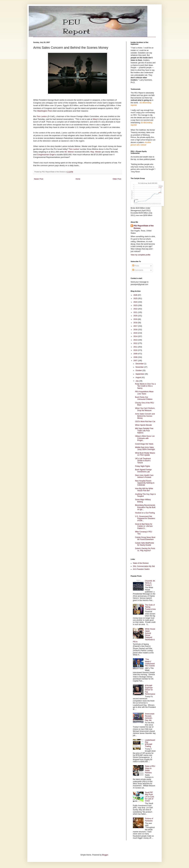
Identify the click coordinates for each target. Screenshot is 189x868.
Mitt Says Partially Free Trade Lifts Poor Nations (144, 431)
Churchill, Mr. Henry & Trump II (150, 583)
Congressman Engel (46, 155)
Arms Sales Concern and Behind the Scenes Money (145, 416)
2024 (136, 302)
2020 (136, 316)
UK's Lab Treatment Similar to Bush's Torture (143, 461)
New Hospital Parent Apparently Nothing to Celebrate (145, 483)
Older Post (117, 179)
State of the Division (141, 563)
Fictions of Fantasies (149, 820)
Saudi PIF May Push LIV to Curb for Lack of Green (150, 797)
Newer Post (39, 179)
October (139, 370)
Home (78, 179)
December (140, 364)
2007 (136, 361)
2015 (136, 333)
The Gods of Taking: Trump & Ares (150, 607)
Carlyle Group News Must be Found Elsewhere (145, 538)
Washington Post (45, 111)
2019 (136, 319)
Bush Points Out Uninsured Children (144, 398)
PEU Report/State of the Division (144, 227)
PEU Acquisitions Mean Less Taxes (144, 393)
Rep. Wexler (96, 152)
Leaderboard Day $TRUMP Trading (150, 743)
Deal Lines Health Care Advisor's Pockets (144, 476)
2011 (136, 347)
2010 (136, 350)
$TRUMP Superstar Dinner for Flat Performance (150, 690)
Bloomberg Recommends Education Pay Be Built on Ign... (145, 507)
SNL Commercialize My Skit (144, 566)
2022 (136, 309)
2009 (136, 354)
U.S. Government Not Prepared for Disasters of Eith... (145, 519)
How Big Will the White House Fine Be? (144, 490)
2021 (136, 312)
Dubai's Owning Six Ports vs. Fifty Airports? (145, 549)
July (137, 381)
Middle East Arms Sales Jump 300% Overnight (145, 448)
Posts (136, 266)
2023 (136, 305)
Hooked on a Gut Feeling (145, 513)
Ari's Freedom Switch (141, 569)
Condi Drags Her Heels (144, 444)
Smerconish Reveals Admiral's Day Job (150, 717)
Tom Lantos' (74, 149)
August (139, 377)
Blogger (105, 855)
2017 (136, 326)
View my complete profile (140, 255)
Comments (138, 270)
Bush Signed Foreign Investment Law (143, 471)
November (140, 367)
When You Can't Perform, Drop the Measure (145, 409)
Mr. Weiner (69, 152)
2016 (136, 330)
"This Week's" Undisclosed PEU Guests (150, 663)
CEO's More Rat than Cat (145, 422)
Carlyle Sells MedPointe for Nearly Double (144, 544)
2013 (136, 340)
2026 (136, 295)
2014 (136, 336)
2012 (136, 343)
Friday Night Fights (143, 466)
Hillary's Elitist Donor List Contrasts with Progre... (145, 438)
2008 (136, 357)
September (140, 374)
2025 (136, 298)
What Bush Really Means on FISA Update (145, 454)
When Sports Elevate (143, 425)
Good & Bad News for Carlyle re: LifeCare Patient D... (144, 526)
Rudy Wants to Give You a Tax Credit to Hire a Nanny (145, 386)
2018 (136, 323)
